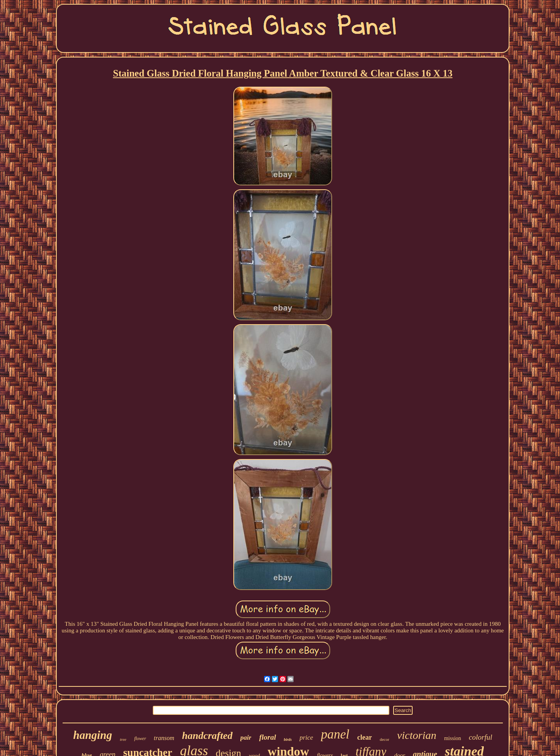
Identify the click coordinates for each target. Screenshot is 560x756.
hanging (93, 735)
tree (123, 739)
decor (384, 739)
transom (164, 738)
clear (364, 737)
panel (335, 734)
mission (453, 738)
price (306, 738)
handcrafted (207, 736)
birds (288, 739)
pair (246, 738)
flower (140, 739)
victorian (417, 735)
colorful (481, 737)
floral (267, 737)
